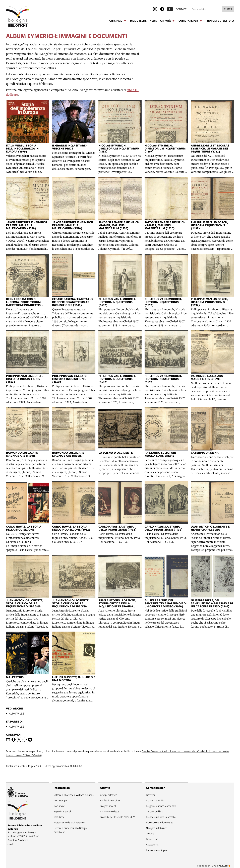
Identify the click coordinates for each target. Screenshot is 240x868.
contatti (182, 9)
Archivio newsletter (110, 811)
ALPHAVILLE (17, 713)
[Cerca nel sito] (206, 9)
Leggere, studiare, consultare (161, 806)
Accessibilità (152, 844)
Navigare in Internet (156, 828)
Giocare (150, 833)
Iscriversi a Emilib (155, 800)
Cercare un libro (155, 811)
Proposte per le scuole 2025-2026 (118, 817)
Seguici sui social (62, 811)
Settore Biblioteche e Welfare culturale (74, 795)
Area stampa (60, 800)
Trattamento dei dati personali (69, 822)
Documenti (59, 806)
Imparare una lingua (156, 850)
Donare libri (152, 839)
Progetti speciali (108, 806)
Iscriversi (151, 795)
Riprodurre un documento (160, 822)
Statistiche (59, 817)
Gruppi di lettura (109, 795)
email (10, 844)
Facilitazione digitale (110, 800)
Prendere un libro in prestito (161, 817)
